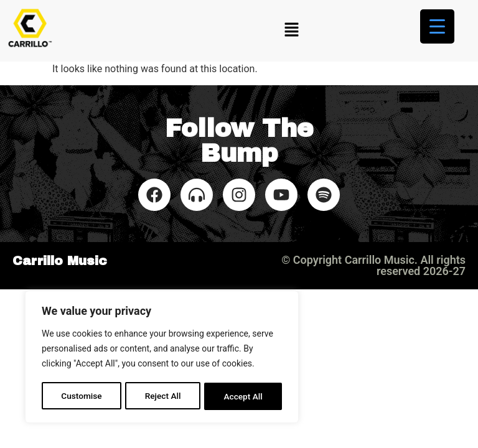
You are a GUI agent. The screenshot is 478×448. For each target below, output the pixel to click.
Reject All (163, 396)
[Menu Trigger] (437, 26)
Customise (81, 396)
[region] (162, 358)
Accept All (243, 396)
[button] (291, 30)
